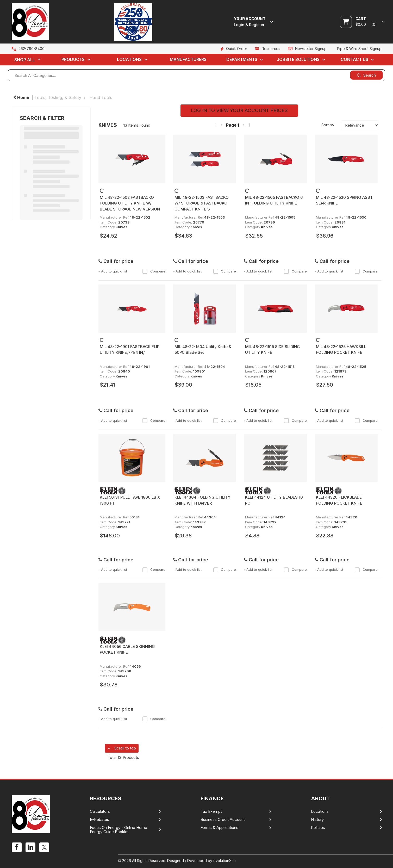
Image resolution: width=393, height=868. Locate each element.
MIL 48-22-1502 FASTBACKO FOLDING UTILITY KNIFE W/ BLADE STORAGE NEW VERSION (130, 203)
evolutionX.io (224, 861)
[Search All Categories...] (196, 75)
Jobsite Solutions (298, 59)
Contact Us (354, 59)
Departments (242, 59)
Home (21, 97)
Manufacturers (188, 59)
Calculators (100, 811)
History (317, 820)
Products (73, 59)
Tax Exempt (211, 811)
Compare (154, 271)
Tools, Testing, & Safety (58, 97)
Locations (129, 59)
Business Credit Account (223, 820)
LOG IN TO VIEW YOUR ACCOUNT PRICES (239, 110)
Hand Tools (101, 97)
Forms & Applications (219, 828)
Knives (121, 227)
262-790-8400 (32, 49)
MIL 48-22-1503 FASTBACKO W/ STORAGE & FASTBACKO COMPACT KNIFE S (202, 203)
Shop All (25, 60)
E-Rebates (99, 820)
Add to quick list (113, 271)
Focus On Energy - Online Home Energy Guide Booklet (118, 830)
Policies (318, 828)
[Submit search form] (366, 75)
